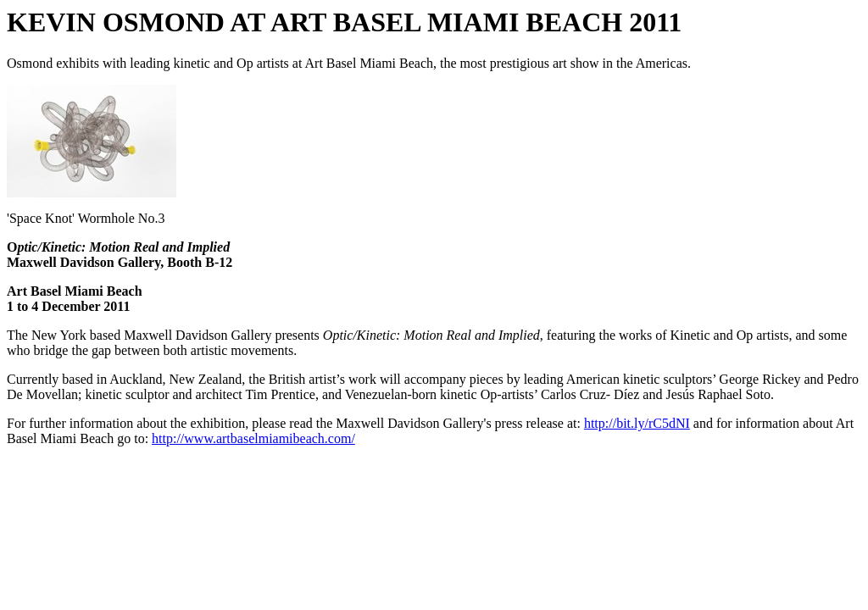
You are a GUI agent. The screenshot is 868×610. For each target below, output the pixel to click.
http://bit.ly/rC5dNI (637, 423)
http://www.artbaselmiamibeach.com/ (253, 438)
